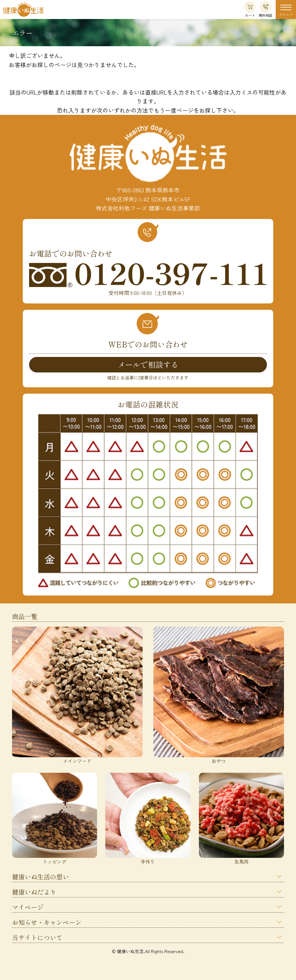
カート (250, 9)
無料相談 (266, 9)
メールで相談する (148, 364)
